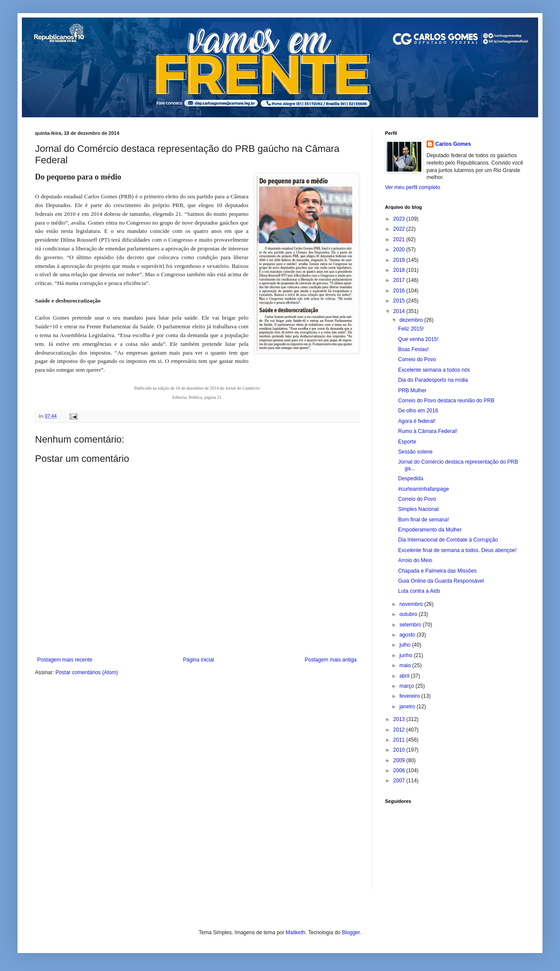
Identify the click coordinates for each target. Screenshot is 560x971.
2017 (400, 280)
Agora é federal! (417, 421)
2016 (400, 291)
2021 (400, 239)
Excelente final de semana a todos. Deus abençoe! (457, 550)
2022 (400, 229)
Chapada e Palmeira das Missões (437, 571)
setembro (411, 625)
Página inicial (198, 660)
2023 (400, 219)
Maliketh (296, 932)
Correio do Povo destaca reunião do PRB (446, 401)
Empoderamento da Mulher (430, 530)
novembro (412, 604)
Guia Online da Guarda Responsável (441, 581)
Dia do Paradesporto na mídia (433, 380)
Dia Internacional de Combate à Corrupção (448, 540)
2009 (400, 760)
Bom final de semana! (423, 520)
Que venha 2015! (418, 339)
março (408, 686)
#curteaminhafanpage (423, 489)
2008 (400, 770)
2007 (400, 781)
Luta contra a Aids (419, 591)
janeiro (408, 707)
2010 (400, 750)
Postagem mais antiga (331, 660)
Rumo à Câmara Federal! (428, 431)
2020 (400, 250)
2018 (400, 270)
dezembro (412, 320)
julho (406, 645)
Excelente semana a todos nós (434, 370)
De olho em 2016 (418, 411)
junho (407, 655)
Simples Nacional (418, 509)
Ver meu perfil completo (413, 187)
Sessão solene (415, 452)
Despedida (411, 478)
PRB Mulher (412, 391)
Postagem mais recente (65, 660)
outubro (409, 614)
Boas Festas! (413, 349)
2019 (400, 260)
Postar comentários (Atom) (87, 672)
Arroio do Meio (415, 560)
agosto (408, 635)
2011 (400, 740)
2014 (400, 311)
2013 (400, 719)
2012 (400, 730)
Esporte (407, 442)
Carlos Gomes (453, 144)
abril (405, 676)
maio (406, 665)
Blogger (351, 932)
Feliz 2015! (411, 329)
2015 (400, 301)
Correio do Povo (417, 359)
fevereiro (410, 696)
